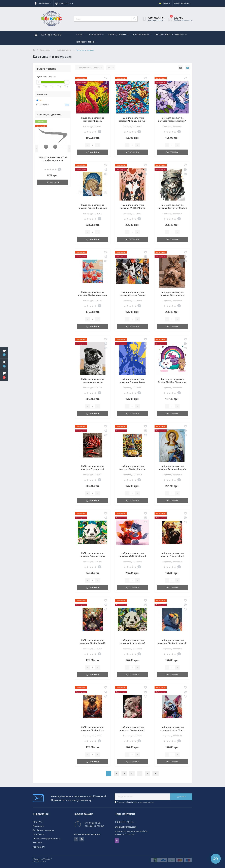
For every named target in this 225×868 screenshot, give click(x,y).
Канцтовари (96, 35)
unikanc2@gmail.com (125, 827)
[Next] (69, 149)
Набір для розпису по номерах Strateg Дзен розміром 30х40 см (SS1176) (93, 730)
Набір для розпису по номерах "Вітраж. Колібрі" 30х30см (172, 121)
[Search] (134, 19)
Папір (80, 35)
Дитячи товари (142, 35)
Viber (117, 841)
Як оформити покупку (43, 830)
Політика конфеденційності (46, 838)
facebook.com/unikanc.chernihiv (76, 839)
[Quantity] (92, 145)
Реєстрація (38, 826)
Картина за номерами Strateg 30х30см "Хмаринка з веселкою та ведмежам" (172, 382)
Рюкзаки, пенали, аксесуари (171, 35)
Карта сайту (39, 847)
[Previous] (37, 149)
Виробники (132, 802)
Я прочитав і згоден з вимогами (135, 802)
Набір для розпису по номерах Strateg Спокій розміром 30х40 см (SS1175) (93, 643)
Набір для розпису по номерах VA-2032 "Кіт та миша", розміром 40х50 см (132, 208)
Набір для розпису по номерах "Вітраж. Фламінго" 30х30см (93, 121)
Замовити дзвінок (155, 20)
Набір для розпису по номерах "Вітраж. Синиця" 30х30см (132, 121)
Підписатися (181, 797)
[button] (4, 375)
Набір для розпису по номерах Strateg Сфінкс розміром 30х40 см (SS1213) (172, 730)
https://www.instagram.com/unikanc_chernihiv (82, 839)
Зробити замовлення (183, 20)
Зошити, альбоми (118, 35)
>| (156, 773)
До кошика (53, 182)
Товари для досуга (63, 50)
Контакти (37, 843)
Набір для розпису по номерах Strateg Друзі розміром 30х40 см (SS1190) (172, 556)
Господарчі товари (87, 42)
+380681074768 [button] (125, 822)
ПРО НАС (37, 822)
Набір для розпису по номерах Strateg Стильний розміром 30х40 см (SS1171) (172, 643)
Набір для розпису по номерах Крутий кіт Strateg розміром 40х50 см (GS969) (172, 208)
